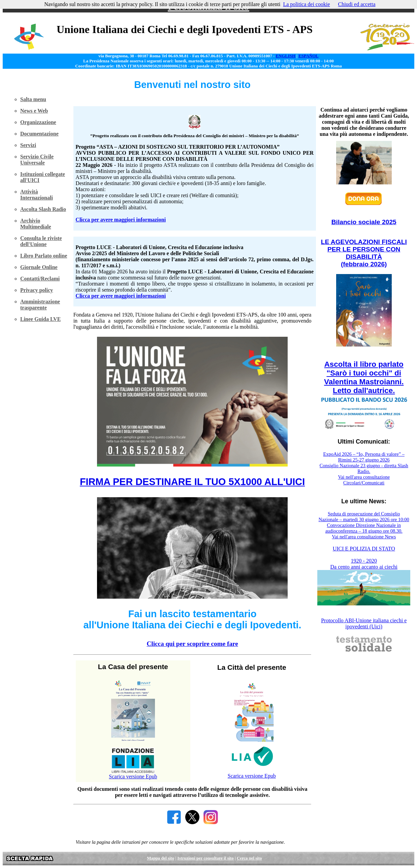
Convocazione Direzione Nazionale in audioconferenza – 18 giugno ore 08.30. (364, 528)
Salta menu (33, 99)
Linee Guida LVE (40, 319)
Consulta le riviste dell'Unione (41, 241)
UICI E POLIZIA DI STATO (364, 549)
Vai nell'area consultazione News (364, 537)
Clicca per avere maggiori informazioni (121, 220)
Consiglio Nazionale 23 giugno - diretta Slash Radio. (364, 468)
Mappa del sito (161, 858)
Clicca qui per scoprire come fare (192, 644)
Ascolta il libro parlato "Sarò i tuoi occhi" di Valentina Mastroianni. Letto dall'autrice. (364, 377)
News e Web (34, 111)
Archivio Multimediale (36, 224)
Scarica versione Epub (133, 776)
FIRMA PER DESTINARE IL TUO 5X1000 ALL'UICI (192, 482)
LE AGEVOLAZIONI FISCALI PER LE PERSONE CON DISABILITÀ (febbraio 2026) (364, 253)
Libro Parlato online (44, 256)
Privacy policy (37, 290)
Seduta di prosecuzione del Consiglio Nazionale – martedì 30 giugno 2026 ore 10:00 (364, 517)
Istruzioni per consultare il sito (205, 858)
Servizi (28, 145)
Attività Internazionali (37, 195)
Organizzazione (38, 122)
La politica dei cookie (306, 4)
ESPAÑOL (309, 56)
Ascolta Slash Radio (43, 209)
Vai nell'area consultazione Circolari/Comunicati (364, 480)
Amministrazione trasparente (40, 305)
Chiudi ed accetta (357, 4)
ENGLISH (286, 56)
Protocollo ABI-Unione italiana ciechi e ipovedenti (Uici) (364, 623)
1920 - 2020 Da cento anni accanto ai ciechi (364, 564)
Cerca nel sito (249, 858)
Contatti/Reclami (40, 279)
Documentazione (39, 134)
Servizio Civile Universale (37, 160)
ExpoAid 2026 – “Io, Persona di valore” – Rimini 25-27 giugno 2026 (364, 457)
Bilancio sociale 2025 (364, 222)
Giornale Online (39, 267)
